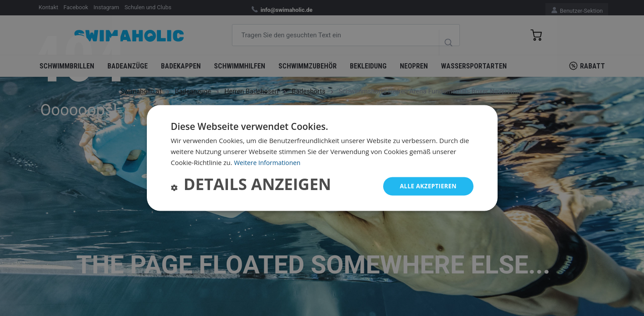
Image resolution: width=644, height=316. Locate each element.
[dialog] (322, 158)
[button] (251, 186)
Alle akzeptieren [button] (427, 186)
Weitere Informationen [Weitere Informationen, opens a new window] (269, 162)
